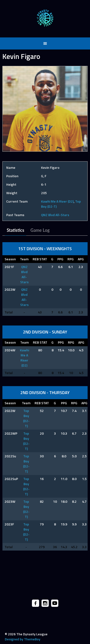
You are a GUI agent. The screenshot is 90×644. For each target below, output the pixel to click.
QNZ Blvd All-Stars (55, 215)
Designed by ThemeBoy (23, 639)
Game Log (40, 230)
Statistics (15, 230)
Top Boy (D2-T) (26, 418)
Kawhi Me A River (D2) (57, 201)
